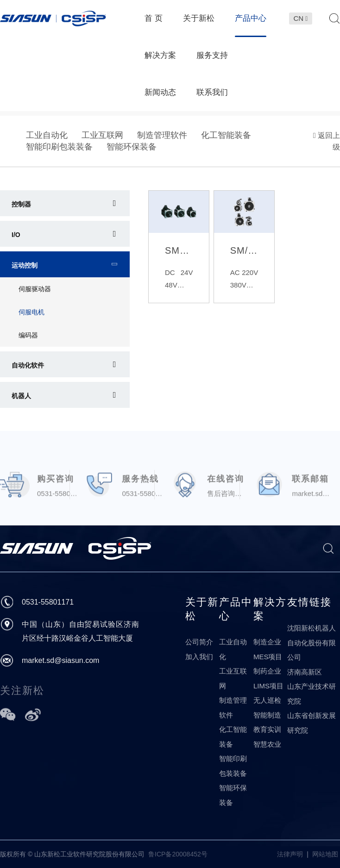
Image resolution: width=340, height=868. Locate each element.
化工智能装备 (226, 135)
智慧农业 (267, 744)
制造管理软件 (162, 135)
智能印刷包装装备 (59, 147)
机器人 (21, 396)
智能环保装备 (132, 147)
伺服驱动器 (35, 289)
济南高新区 (305, 672)
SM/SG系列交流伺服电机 (244, 250)
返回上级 (327, 141)
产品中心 (236, 609)
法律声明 (290, 854)
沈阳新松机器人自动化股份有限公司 (312, 643)
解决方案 (270, 609)
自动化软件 (28, 365)
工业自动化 (47, 135)
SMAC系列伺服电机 (179, 250)
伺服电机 (31, 312)
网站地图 (325, 854)
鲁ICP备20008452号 (178, 854)
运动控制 (25, 265)
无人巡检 (267, 700)
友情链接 (309, 602)
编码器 (28, 335)
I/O (16, 235)
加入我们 (199, 657)
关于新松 (202, 609)
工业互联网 (102, 135)
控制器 (21, 204)
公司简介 (199, 642)
